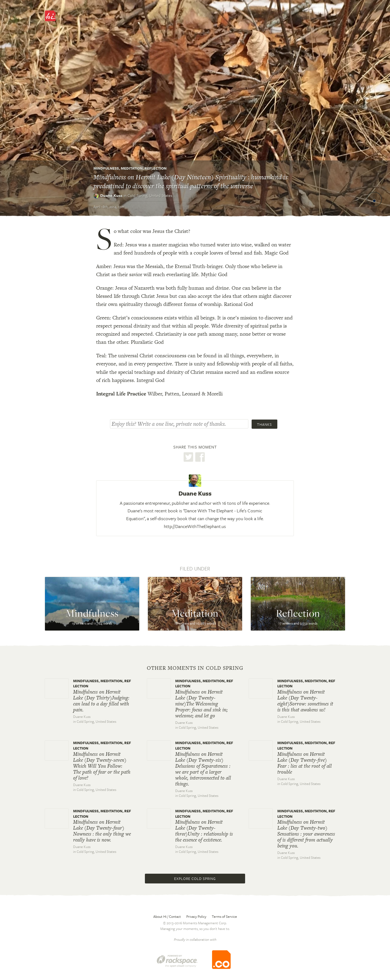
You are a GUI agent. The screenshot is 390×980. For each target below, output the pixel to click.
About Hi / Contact (167, 916)
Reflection (156, 168)
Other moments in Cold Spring (195, 668)
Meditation (132, 168)
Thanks (264, 424)
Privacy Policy (196, 916)
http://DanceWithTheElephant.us (195, 526)
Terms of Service (224, 916)
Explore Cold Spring (195, 879)
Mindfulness (106, 168)
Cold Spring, (150, 195)
